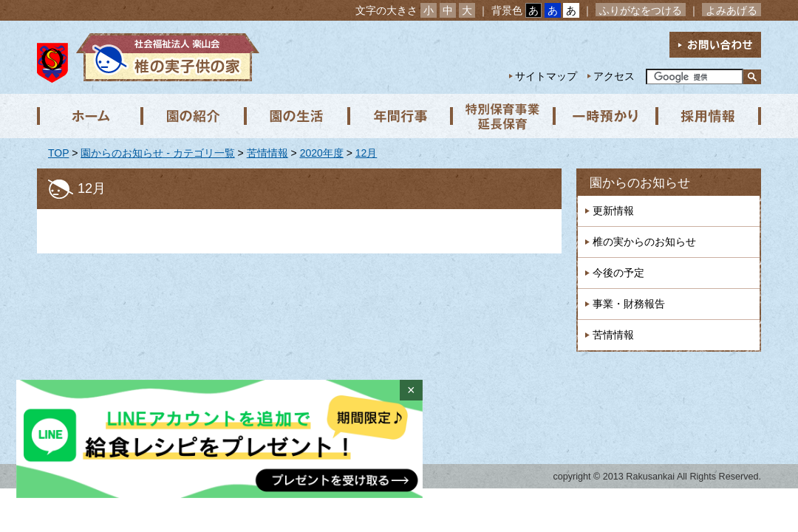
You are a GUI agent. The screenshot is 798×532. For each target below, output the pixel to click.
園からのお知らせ (640, 183)
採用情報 (709, 116)
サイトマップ (546, 76)
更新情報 (613, 211)
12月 (366, 153)
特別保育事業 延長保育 (502, 116)
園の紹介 (192, 116)
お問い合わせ (715, 45)
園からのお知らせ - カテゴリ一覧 (157, 153)
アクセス (614, 76)
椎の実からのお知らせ (644, 242)
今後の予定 (618, 273)
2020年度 (322, 153)
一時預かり (606, 116)
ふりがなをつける (641, 10)
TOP (58, 153)
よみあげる (731, 10)
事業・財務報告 (629, 304)
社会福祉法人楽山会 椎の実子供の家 (164, 57)
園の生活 (296, 116)
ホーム (89, 116)
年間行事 (399, 116)
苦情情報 (267, 153)
